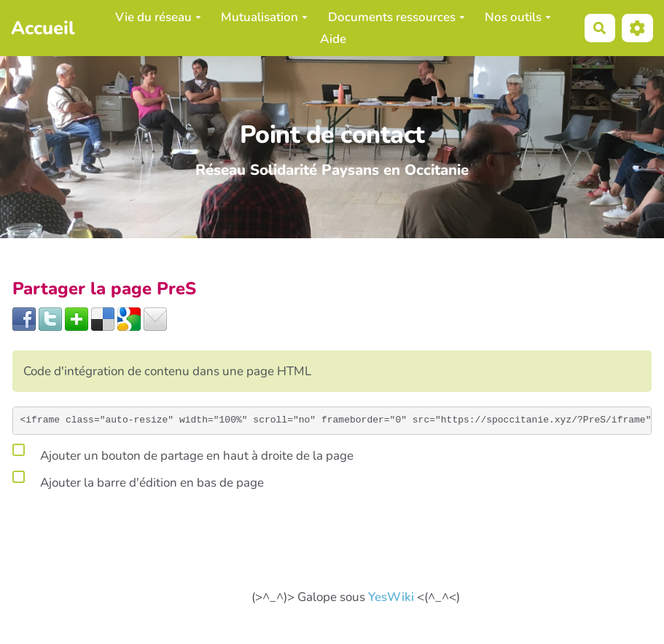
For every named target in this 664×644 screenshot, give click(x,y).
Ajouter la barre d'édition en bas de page (138, 480)
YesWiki (391, 597)
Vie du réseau (158, 17)
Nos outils (518, 17)
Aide (333, 39)
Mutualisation (264, 17)
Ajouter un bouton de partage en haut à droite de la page (183, 453)
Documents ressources (397, 17)
